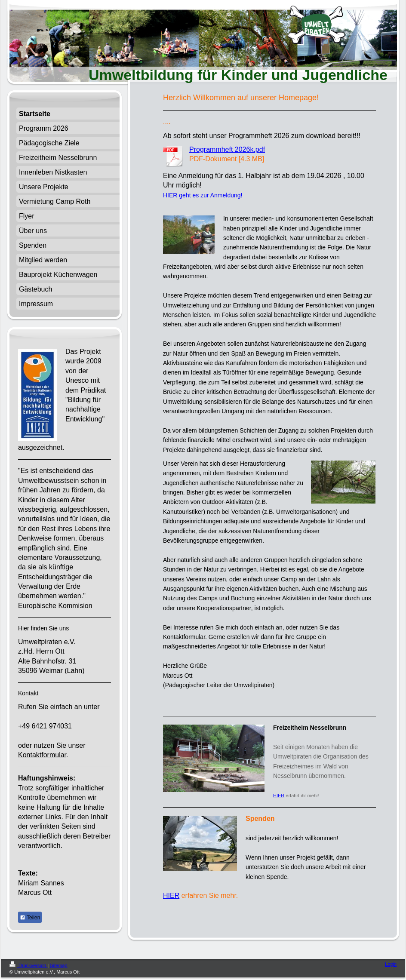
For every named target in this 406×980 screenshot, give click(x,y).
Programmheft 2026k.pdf (227, 149)
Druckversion (28, 965)
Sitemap (58, 965)
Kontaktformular (42, 755)
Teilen (30, 918)
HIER (279, 796)
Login (391, 964)
